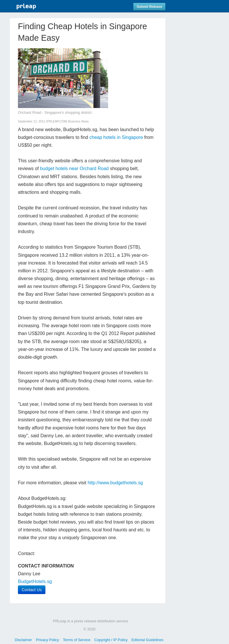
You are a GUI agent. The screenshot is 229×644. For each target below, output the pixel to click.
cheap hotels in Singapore (116, 137)
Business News (79, 121)
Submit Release (149, 7)
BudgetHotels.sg (35, 581)
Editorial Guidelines (147, 640)
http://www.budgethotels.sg (115, 483)
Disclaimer (23, 640)
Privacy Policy (47, 640)
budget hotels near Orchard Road (74, 169)
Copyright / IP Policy (111, 640)
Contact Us (32, 590)
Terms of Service (76, 640)
